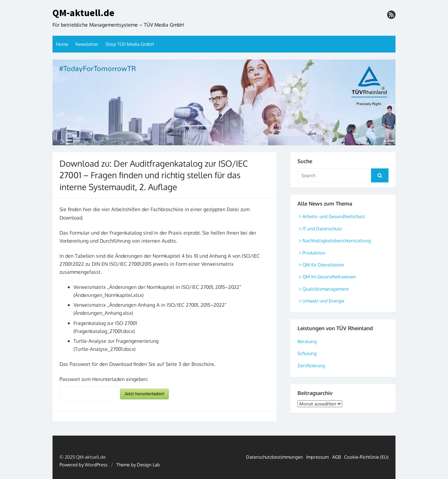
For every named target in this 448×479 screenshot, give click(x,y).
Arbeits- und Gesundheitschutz (334, 216)
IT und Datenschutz (322, 229)
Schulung (307, 353)
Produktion (314, 253)
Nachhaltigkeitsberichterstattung (337, 241)
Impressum (317, 457)
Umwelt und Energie (323, 301)
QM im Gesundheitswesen (329, 277)
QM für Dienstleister (323, 265)
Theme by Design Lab (138, 465)
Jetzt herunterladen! (144, 394)
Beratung (307, 341)
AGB (337, 457)
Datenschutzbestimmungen (275, 457)
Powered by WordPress (83, 465)
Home (62, 44)
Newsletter (87, 44)
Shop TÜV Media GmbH (129, 44)
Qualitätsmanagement (326, 289)
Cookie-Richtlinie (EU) (366, 457)
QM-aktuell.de (83, 13)
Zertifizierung (311, 366)
